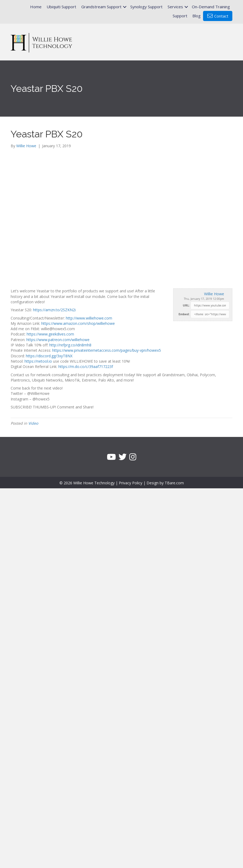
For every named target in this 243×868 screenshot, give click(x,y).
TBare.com (174, 483)
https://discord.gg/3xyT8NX (49, 356)
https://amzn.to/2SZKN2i (54, 310)
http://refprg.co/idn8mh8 (70, 345)
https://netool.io (38, 361)
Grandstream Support (101, 7)
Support (180, 16)
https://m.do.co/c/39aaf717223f (86, 367)
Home (36, 7)
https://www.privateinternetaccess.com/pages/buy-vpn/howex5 (107, 350)
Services (175, 7)
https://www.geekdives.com (50, 334)
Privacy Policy (131, 483)
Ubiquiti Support (61, 7)
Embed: (184, 314)
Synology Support (146, 7)
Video (33, 423)
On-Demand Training (211, 7)
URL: (186, 305)
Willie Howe (214, 294)
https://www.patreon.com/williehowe (58, 340)
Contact (218, 16)
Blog (197, 16)
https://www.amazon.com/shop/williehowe (78, 323)
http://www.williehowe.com (89, 318)
